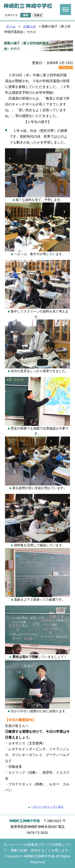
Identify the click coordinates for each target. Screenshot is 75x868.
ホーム (11, 26)
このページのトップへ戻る (47, 807)
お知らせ (30, 26)
